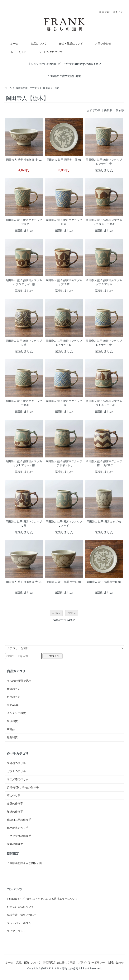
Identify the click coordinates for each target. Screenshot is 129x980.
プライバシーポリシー (20, 923)
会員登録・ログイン (109, 12)
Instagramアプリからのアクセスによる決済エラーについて (42, 899)
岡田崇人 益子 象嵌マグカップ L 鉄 (24, 343)
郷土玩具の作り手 (18, 828)
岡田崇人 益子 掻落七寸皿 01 (64, 160)
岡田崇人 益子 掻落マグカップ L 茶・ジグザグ (104, 463)
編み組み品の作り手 (19, 820)
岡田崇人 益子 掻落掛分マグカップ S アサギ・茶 (24, 282)
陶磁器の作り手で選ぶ (27, 88)
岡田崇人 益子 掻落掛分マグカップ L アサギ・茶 (24, 463)
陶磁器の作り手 (16, 763)
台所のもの (14, 697)
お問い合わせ (100, 44)
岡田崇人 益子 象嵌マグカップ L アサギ (24, 403)
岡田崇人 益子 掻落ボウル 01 (64, 582)
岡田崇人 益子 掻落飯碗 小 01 (24, 160)
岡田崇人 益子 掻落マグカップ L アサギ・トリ (64, 463)
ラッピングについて (48, 52)
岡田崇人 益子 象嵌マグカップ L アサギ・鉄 (64, 343)
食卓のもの (14, 689)
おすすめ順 (94, 110)
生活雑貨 (12, 721)
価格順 (108, 110)
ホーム (12, 44)
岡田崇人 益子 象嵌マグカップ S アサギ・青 (104, 162)
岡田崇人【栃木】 (52, 88)
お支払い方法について (20, 907)
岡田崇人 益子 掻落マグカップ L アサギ (64, 524)
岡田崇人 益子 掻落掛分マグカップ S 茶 (64, 282)
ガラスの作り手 (16, 771)
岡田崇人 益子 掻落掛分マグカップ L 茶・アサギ (104, 403)
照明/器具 (13, 705)
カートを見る (16, 52)
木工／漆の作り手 (18, 779)
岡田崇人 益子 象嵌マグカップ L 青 (64, 403)
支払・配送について (68, 44)
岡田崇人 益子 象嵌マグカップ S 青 (64, 222)
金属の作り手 (15, 804)
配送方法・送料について (22, 915)
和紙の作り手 (15, 812)
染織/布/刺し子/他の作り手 (23, 787)
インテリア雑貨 (16, 713)
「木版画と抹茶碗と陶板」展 (24, 863)
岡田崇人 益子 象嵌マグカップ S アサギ (24, 222)
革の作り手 (14, 795)
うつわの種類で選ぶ (19, 681)
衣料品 (11, 729)
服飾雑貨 (12, 737)
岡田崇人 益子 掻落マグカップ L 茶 (24, 524)
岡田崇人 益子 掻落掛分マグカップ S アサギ (104, 282)
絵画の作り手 (15, 844)
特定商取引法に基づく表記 (59, 962)
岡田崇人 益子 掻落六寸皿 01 (104, 582)
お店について (36, 44)
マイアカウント (16, 931)
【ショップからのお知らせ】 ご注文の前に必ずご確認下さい (64, 64)
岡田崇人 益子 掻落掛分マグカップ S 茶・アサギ (104, 222)
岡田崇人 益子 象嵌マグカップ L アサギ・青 (104, 343)
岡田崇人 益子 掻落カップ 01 (104, 522)
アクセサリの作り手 (19, 836)
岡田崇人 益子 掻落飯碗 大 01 (24, 582)
